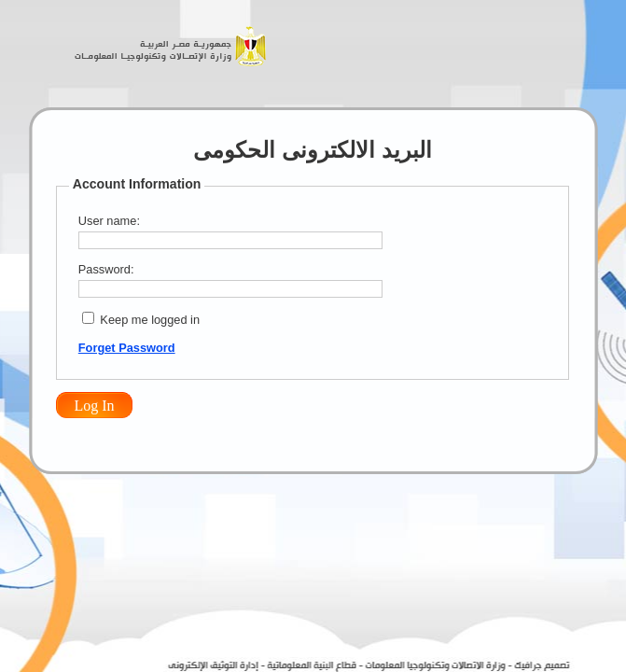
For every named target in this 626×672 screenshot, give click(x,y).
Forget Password (127, 348)
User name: (109, 221)
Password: (106, 269)
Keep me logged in (150, 320)
